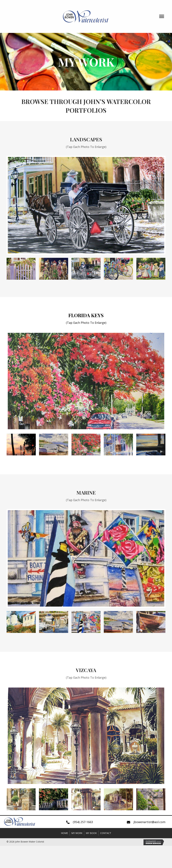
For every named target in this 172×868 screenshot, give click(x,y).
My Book (91, 833)
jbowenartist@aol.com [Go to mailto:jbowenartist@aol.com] (149, 822)
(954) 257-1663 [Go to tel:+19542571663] (83, 822)
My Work (77, 833)
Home (64, 833)
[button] (162, 16)
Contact (106, 833)
